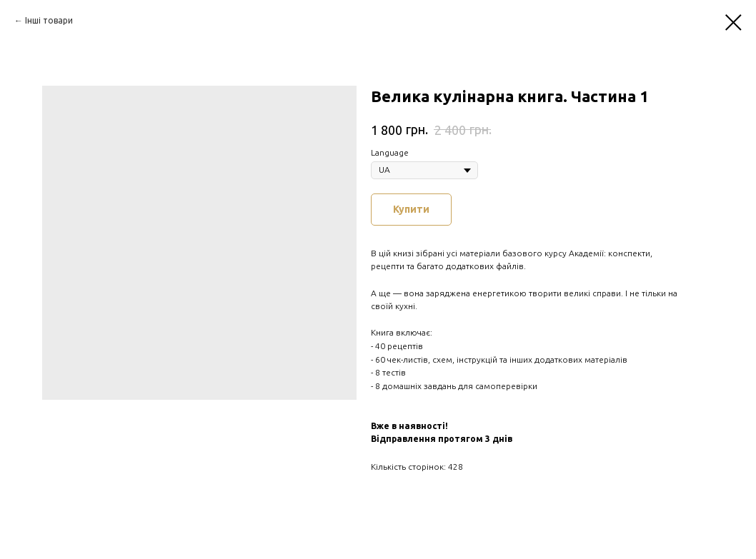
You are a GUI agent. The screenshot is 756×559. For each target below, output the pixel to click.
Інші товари (49, 20)
